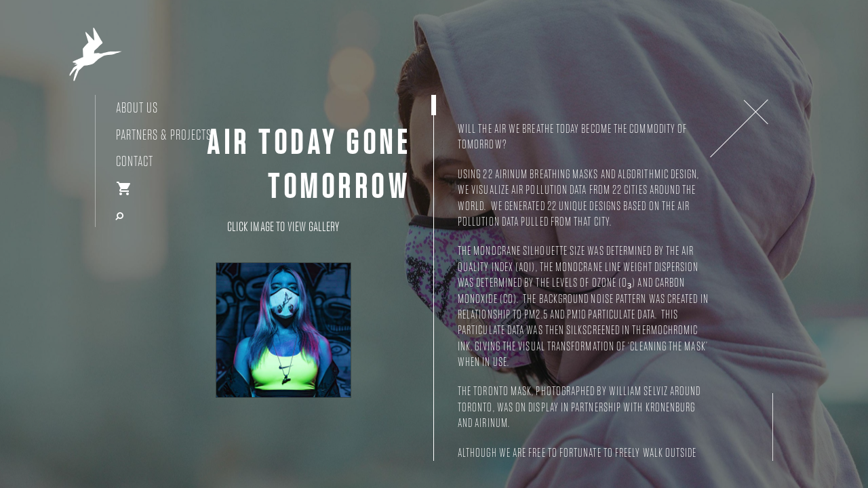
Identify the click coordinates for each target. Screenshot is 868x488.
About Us (137, 108)
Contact (135, 162)
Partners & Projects (164, 135)
